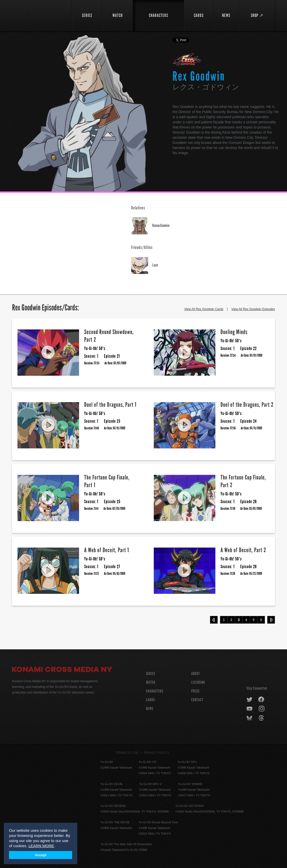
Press (195, 691)
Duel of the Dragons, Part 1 (110, 405)
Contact (197, 700)
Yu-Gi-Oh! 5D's (187, 59)
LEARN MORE (41, 846)
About (196, 674)
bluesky (250, 718)
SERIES (151, 674)
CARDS (150, 700)
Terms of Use (127, 753)
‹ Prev (214, 620)
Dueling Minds (234, 332)
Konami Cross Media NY (62, 670)
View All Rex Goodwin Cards (204, 309)
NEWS (150, 709)
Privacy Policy (157, 753)
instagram (262, 709)
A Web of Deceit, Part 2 (243, 550)
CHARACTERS (155, 691)
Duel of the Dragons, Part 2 (247, 405)
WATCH (151, 682)
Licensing (198, 682)
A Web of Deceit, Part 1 (107, 550)
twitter (250, 700)
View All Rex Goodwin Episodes (253, 309)
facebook (261, 700)
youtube (250, 709)
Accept (40, 855)
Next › (271, 620)
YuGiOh (39, 15)
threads (262, 718)
